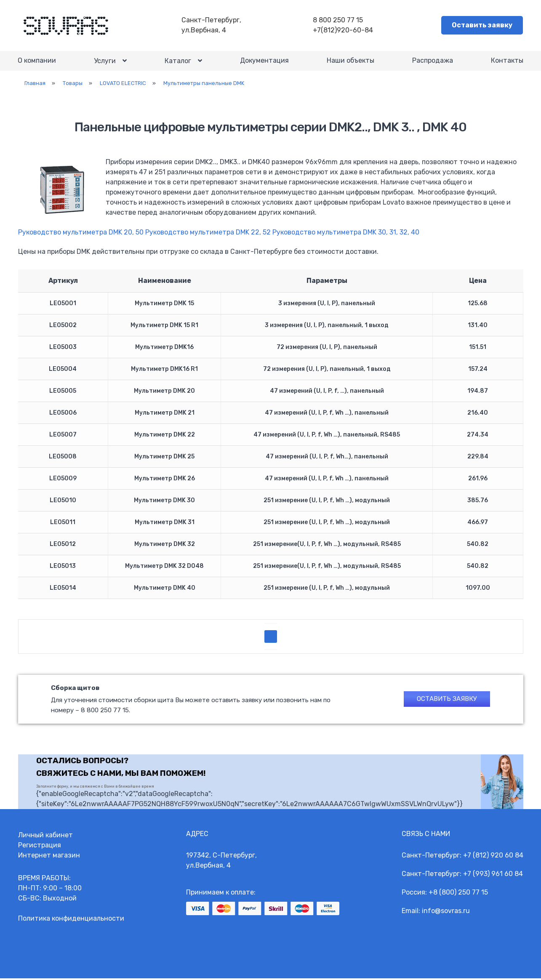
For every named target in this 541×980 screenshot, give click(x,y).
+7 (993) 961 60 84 (493, 875)
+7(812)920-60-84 (344, 31)
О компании (37, 63)
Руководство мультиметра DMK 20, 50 (81, 236)
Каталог (178, 63)
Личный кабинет (45, 837)
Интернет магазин (49, 857)
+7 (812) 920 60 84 (493, 857)
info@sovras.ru (446, 912)
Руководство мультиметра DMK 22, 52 (208, 236)
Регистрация (40, 847)
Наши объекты (350, 63)
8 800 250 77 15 (339, 20)
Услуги (105, 63)
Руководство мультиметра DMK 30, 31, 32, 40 (346, 236)
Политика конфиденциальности (71, 920)
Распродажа (433, 63)
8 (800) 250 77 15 (461, 894)
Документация (264, 63)
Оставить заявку (482, 25)
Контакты (507, 63)
